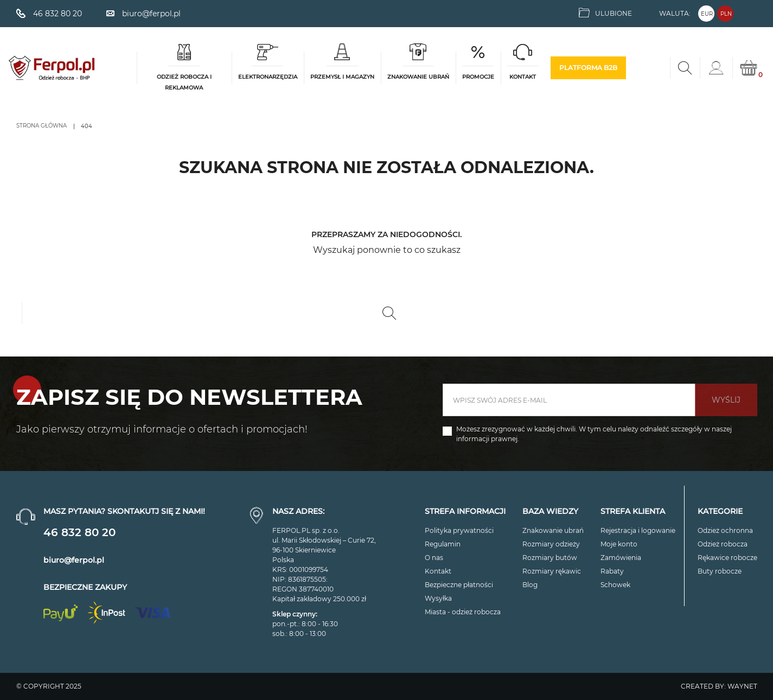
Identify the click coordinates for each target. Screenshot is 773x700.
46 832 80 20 (79, 532)
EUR (707, 14)
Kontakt (438, 571)
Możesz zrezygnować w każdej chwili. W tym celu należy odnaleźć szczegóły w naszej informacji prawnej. (594, 434)
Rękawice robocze (727, 558)
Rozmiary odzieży (551, 544)
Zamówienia (621, 558)
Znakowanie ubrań (553, 530)
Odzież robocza (723, 544)
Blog (530, 585)
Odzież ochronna (725, 530)
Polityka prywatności (459, 530)
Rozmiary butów (550, 558)
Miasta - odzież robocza (463, 612)
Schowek (615, 585)
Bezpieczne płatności (459, 585)
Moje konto (619, 544)
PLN (726, 14)
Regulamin (443, 544)
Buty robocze (720, 571)
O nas (434, 558)
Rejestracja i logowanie (638, 530)
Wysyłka (438, 598)
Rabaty (612, 571)
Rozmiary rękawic (552, 571)
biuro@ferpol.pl (74, 560)
